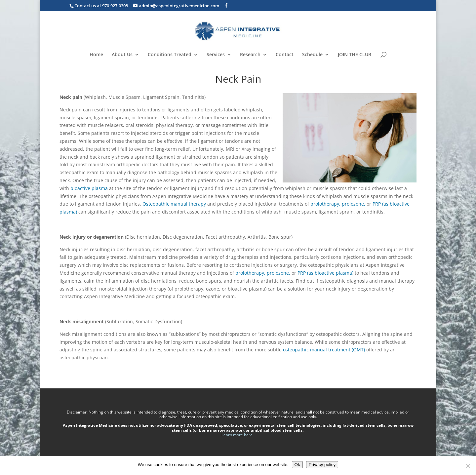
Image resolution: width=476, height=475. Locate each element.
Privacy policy (322, 465)
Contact (285, 55)
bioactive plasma (89, 188)
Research (250, 55)
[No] (468, 466)
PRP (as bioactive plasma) (325, 273)
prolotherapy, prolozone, (338, 204)
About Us (122, 55)
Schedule (312, 55)
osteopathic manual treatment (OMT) (324, 350)
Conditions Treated (170, 55)
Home (96, 55)
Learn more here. (238, 435)
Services (216, 55)
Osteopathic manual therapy (174, 204)
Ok (297, 465)
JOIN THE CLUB (355, 55)
